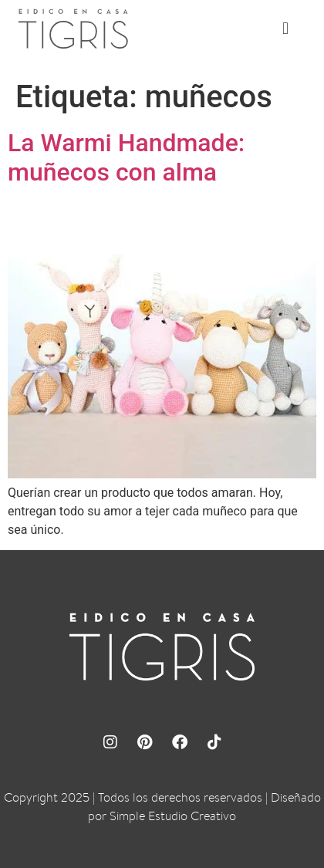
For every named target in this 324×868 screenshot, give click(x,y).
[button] (285, 29)
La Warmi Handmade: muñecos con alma (126, 157)
